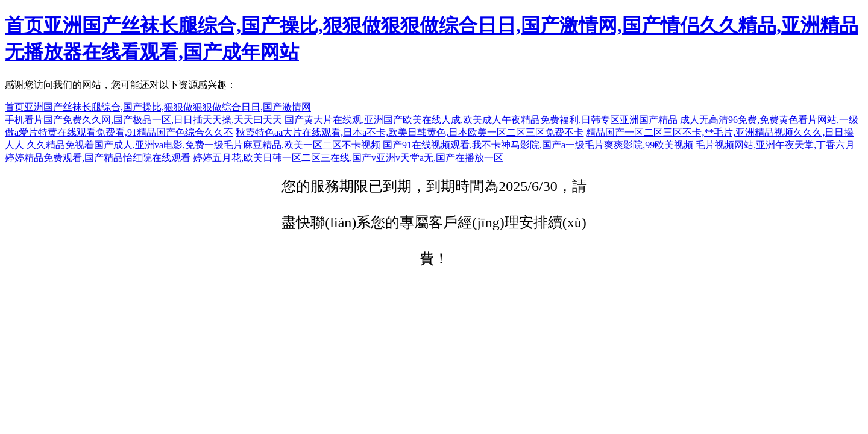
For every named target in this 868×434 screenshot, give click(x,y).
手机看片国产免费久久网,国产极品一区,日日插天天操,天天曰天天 (143, 120)
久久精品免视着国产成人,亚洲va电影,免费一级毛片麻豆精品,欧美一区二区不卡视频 (203, 145)
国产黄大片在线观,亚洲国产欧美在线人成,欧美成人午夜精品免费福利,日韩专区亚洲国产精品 (481, 120)
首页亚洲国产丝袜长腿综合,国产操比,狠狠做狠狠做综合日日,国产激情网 (158, 107)
